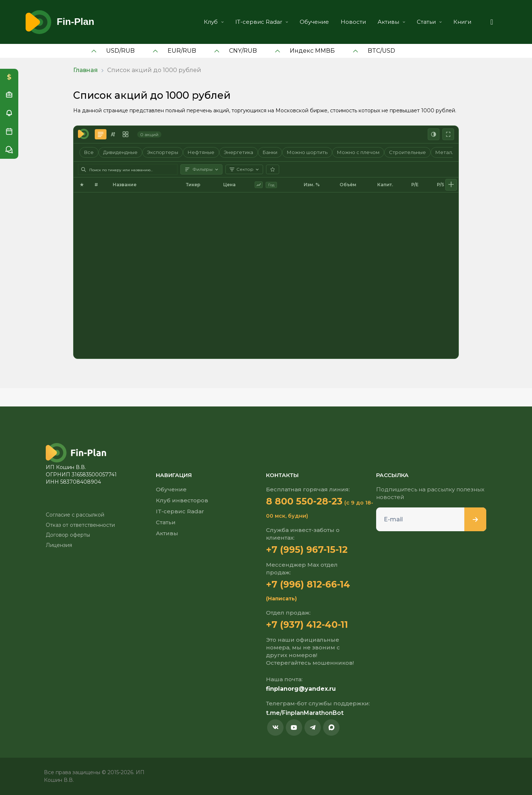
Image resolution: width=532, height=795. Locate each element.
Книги (462, 22)
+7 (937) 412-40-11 (307, 625)
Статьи (429, 22)
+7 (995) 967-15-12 (307, 550)
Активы (391, 22)
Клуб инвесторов (182, 500)
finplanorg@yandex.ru (301, 689)
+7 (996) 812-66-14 (308, 584)
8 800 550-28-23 (304, 501)
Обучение (314, 22)
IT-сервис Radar (262, 22)
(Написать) (281, 599)
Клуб (214, 22)
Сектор (244, 169)
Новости (353, 22)
